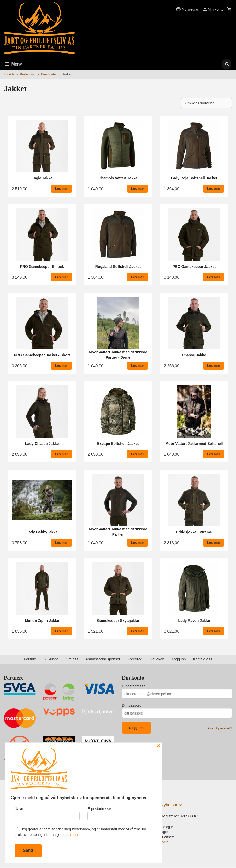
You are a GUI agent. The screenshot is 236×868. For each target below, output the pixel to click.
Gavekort (157, 659)
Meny (13, 64)
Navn (47, 813)
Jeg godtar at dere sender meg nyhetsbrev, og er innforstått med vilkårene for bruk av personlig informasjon (80, 832)
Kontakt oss (203, 659)
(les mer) (71, 835)
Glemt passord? (220, 728)
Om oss (72, 659)
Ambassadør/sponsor (103, 659)
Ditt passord (132, 705)
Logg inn (179, 659)
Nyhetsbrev (171, 805)
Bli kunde (51, 659)
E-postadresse (134, 686)
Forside (9, 74)
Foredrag (135, 659)
